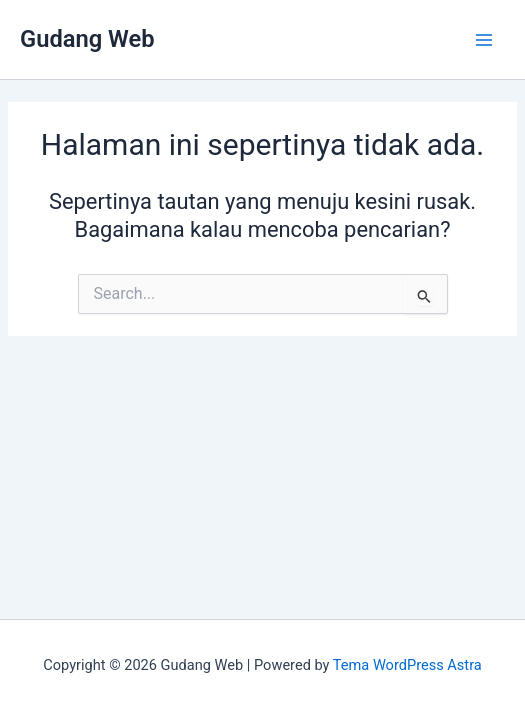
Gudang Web (87, 39)
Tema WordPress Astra (407, 665)
